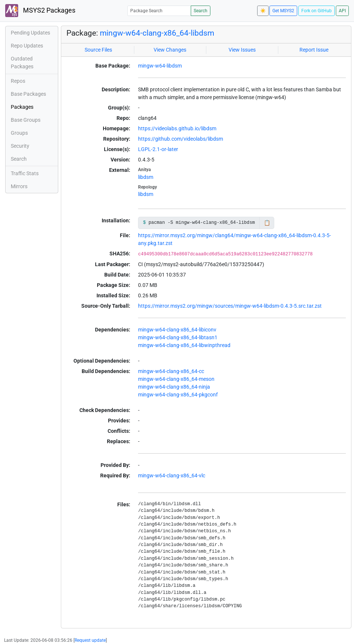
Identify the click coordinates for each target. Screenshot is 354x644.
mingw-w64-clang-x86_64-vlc (172, 475)
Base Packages (28, 94)
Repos (18, 81)
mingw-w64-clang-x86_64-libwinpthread (184, 345)
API (342, 11)
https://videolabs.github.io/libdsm (177, 128)
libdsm (146, 177)
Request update (90, 640)
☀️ (263, 11)
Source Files (98, 50)
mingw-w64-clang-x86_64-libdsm (157, 33)
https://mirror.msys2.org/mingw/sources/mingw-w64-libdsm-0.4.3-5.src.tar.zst (230, 306)
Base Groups (26, 120)
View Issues (242, 50)
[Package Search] (159, 11)
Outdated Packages (22, 63)
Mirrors (19, 186)
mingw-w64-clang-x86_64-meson (176, 379)
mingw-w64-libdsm (160, 66)
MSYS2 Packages (40, 11)
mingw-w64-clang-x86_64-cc (171, 371)
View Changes (170, 50)
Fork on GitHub (317, 11)
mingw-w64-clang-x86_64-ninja (174, 387)
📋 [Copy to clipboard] (267, 223)
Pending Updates (30, 33)
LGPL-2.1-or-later (158, 149)
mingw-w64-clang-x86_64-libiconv (177, 330)
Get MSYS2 (283, 11)
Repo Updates (27, 46)
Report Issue (314, 50)
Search (201, 11)
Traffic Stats (25, 173)
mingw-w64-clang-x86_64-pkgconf (178, 395)
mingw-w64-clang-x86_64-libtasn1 (178, 337)
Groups (19, 133)
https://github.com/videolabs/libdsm (181, 139)
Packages (22, 107)
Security (20, 146)
